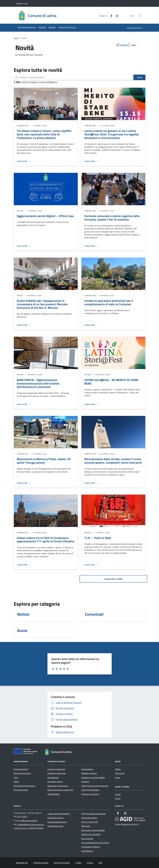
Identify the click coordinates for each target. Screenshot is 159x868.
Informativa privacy (89, 818)
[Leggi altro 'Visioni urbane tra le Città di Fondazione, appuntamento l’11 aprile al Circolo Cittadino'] (24, 565)
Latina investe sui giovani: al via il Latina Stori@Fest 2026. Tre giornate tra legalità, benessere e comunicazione (112, 134)
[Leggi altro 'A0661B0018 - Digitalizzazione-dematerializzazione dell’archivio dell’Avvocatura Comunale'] (24, 404)
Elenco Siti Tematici (62, 863)
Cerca (139, 77)
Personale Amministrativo (25, 786)
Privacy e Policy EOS (90, 822)
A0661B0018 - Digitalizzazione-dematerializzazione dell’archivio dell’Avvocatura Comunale (38, 383)
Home (16, 38)
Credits (78, 863)
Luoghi (118, 794)
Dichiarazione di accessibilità (93, 830)
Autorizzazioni (53, 777)
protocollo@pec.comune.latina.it (31, 825)
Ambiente (85, 782)
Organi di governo (21, 769)
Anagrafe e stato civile (57, 773)
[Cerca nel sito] (140, 16)
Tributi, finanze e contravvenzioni (95, 786)
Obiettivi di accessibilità (91, 834)
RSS (100, 863)
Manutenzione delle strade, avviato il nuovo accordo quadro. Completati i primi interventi (113, 461)
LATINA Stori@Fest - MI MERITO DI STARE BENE (111, 382)
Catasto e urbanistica (56, 769)
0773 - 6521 (22, 816)
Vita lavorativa (87, 769)
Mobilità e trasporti (89, 773)
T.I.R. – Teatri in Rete (98, 538)
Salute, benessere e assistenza (60, 790)
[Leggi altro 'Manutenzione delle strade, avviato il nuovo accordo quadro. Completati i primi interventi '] (92, 483)
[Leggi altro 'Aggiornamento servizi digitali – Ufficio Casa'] (24, 246)
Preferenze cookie (41, 863)
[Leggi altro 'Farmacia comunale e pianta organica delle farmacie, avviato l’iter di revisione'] (92, 246)
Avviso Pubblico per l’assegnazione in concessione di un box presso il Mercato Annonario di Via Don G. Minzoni (42, 304)
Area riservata (87, 839)
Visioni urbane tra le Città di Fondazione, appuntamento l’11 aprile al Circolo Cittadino (46, 540)
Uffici (16, 777)
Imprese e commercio (90, 794)
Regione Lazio (22, 3)
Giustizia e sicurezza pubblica (93, 777)
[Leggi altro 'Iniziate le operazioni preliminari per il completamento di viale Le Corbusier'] (92, 325)
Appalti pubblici (54, 794)
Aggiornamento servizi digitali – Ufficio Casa (45, 216)
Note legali (86, 826)
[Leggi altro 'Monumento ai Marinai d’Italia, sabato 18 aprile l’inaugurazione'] (24, 483)
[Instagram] (116, 16)
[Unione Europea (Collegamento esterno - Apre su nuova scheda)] (26, 752)
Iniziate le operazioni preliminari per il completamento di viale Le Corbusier (109, 302)
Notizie (118, 769)
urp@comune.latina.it (29, 821)
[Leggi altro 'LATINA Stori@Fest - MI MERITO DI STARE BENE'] (92, 404)
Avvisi (118, 777)
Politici (16, 782)
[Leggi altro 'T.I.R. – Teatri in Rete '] (92, 565)
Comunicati (120, 773)
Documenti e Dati (21, 790)
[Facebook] (110, 16)
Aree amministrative (22, 773)
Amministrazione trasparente (94, 814)
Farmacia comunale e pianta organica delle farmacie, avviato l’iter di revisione (112, 218)
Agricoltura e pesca (55, 782)
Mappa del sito (22, 863)
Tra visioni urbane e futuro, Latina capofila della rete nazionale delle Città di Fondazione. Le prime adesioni (44, 134)
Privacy (90, 863)
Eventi (118, 798)
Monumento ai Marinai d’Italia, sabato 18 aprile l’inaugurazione (44, 461)
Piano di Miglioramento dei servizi (95, 843)
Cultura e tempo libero (90, 790)
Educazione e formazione (58, 786)
